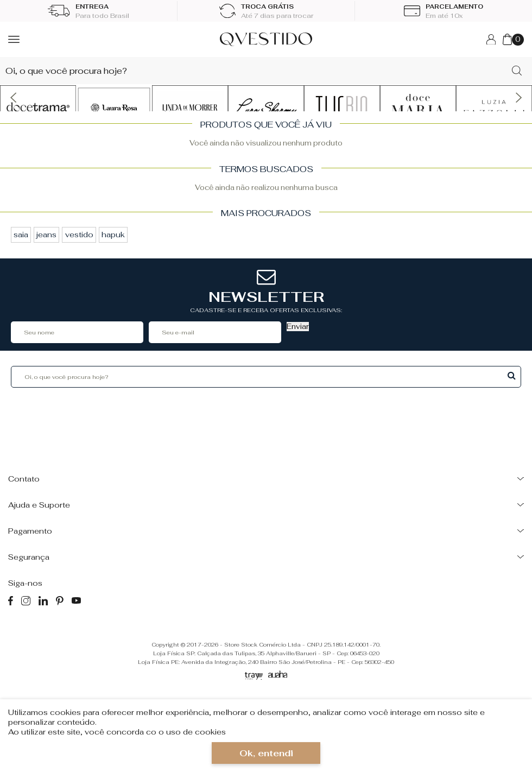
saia (21, 235)
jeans (46, 235)
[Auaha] (278, 675)
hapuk (113, 235)
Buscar (512, 375)
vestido (79, 235)
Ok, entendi (266, 753)
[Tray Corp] (254, 676)
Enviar (298, 327)
